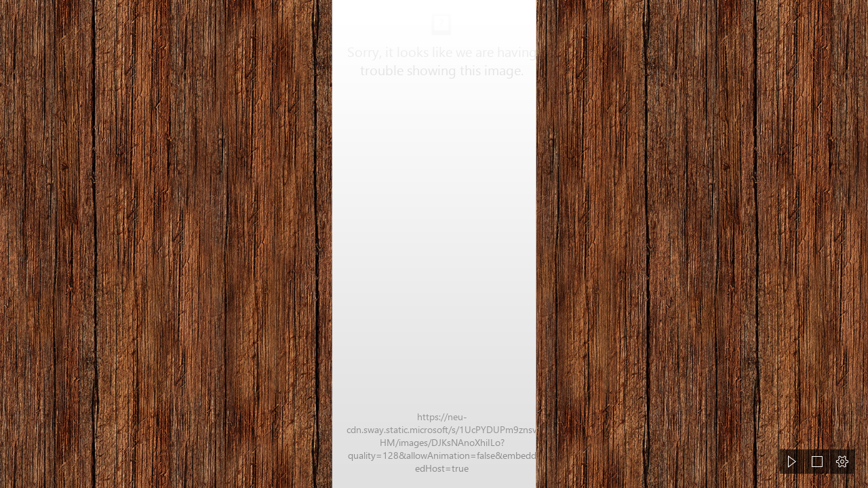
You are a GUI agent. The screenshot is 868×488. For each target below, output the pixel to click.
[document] (434, 244)
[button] (792, 462)
